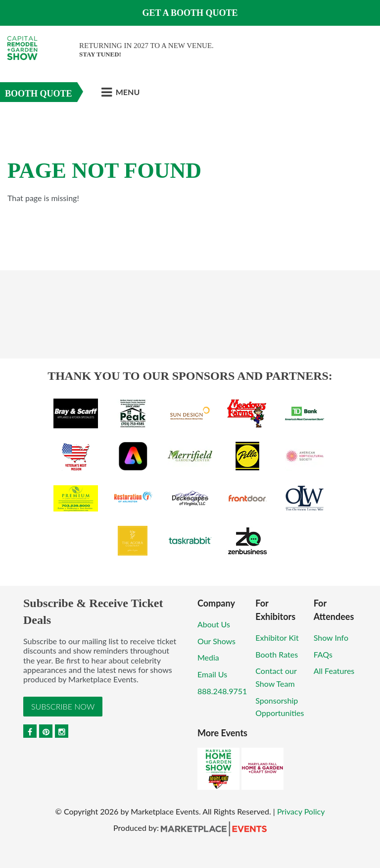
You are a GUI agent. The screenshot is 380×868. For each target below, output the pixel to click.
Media (208, 657)
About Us (214, 624)
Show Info (331, 638)
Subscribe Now (63, 706)
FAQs (323, 654)
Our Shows (216, 641)
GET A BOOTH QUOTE (190, 13)
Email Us (212, 674)
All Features (334, 671)
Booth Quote (39, 94)
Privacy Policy (301, 811)
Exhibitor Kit (277, 638)
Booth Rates (277, 654)
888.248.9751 (222, 691)
